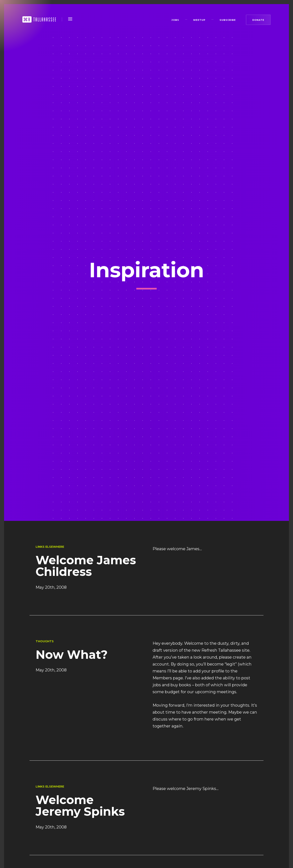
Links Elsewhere (50, 547)
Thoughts (45, 641)
